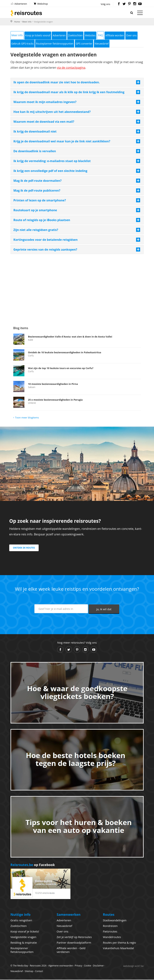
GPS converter (87, 44)
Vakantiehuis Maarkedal (118, 948)
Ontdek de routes (24, 548)
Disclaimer (98, 966)
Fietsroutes (110, 932)
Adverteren (19, 4)
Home (17, 22)
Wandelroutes (112, 937)
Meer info (27, 22)
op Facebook (33, 865)
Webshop (41, 4)
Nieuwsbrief (105, 44)
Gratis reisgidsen (21, 921)
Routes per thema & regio (120, 943)
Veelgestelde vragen (23, 937)
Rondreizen (110, 926)
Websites (94, 36)
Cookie (87, 966)
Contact (39, 972)
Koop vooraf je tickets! (25, 932)
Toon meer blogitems (27, 418)
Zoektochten (78, 36)
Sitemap (29, 972)
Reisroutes (26, 13)
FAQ (104, 35)
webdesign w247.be (133, 966)
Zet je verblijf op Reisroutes (74, 937)
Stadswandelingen (115, 921)
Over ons (137, 36)
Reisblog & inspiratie (24, 943)
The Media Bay (21, 966)
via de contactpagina (71, 68)
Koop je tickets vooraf (39, 36)
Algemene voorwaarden (61, 966)
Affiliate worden (119, 36)
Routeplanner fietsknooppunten (56, 44)
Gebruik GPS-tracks (23, 44)
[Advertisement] (77, 284)
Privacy (79, 966)
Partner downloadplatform (74, 943)
